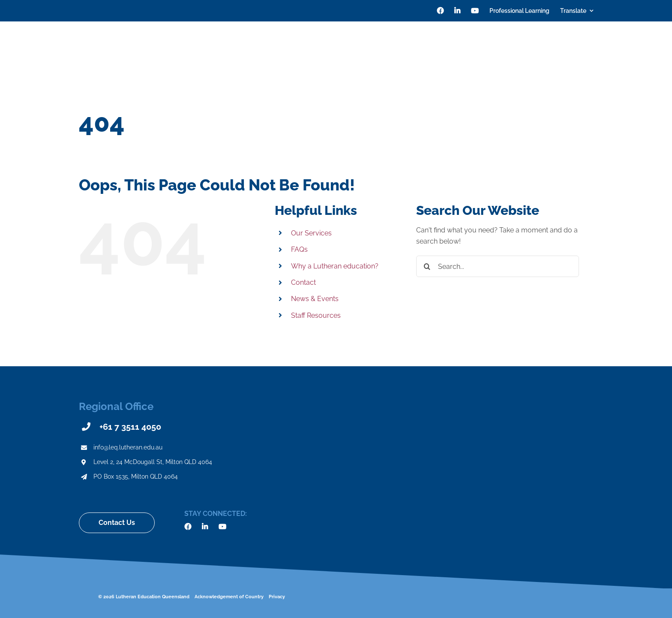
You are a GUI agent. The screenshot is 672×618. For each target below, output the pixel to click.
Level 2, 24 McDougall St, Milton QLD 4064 (153, 462)
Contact (303, 282)
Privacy (277, 597)
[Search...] (498, 266)
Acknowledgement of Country (229, 597)
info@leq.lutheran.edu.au (128, 447)
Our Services (311, 233)
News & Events (315, 299)
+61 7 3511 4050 (130, 427)
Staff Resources (316, 315)
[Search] (590, 47)
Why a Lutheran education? (335, 266)
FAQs (299, 249)
